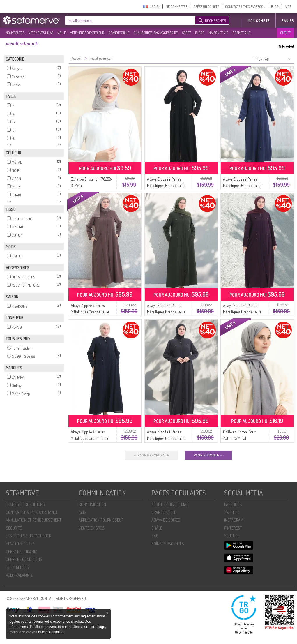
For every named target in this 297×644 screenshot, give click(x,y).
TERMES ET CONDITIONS (25, 504)
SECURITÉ (14, 528)
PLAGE (200, 33)
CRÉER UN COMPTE (206, 7)
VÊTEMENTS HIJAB (41, 33)
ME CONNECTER (176, 7)
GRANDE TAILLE (119, 33)
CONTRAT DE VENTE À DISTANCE (32, 512)
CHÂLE (157, 528)
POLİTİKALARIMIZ (19, 575)
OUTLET (285, 33)
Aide (82, 512)
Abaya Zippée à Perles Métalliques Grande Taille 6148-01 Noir (166, 185)
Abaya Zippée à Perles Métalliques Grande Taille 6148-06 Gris (166, 438)
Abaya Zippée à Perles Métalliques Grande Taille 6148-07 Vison (90, 312)
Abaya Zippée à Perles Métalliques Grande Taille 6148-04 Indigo (242, 185)
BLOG (275, 7)
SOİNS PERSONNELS (168, 544)
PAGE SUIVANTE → (208, 455)
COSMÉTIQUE (241, 33)
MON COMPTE (259, 21)
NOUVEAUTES (15, 33)
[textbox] (129, 20)
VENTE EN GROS (92, 528)
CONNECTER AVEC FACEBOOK (245, 7)
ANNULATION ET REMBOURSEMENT (34, 520)
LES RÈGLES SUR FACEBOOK (29, 536)
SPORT (186, 33)
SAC (155, 536)
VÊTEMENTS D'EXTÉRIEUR (87, 33)
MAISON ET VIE (218, 33)
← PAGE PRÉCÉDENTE (151, 455)
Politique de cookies (23, 632)
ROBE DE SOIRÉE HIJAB (170, 504)
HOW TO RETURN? (20, 544)
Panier (288, 21)
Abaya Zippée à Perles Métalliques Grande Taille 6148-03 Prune (242, 312)
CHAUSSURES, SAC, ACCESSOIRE (156, 33)
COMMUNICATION (92, 504)
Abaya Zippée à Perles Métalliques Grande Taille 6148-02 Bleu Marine (90, 438)
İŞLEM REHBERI (18, 567)
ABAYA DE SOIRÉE (166, 520)
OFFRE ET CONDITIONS (24, 559)
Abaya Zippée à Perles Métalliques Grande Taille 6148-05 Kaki (166, 312)
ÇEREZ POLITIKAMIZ (21, 552)
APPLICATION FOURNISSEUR (101, 520)
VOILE (62, 33)
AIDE (288, 7)
